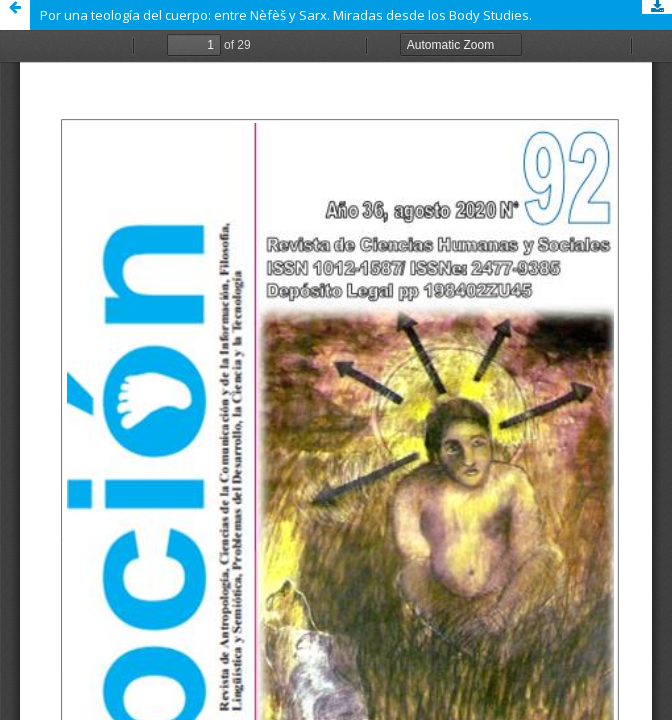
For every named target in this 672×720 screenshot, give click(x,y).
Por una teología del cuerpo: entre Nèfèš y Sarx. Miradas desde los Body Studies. (286, 15)
